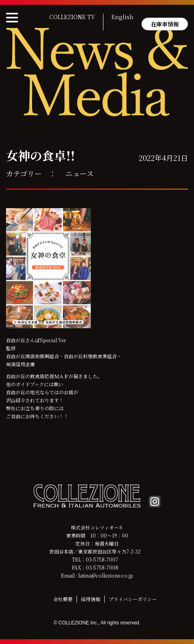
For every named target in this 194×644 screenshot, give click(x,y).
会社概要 (63, 599)
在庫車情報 (165, 24)
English (122, 17)
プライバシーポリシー (133, 599)
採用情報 (91, 599)
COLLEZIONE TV (72, 17)
